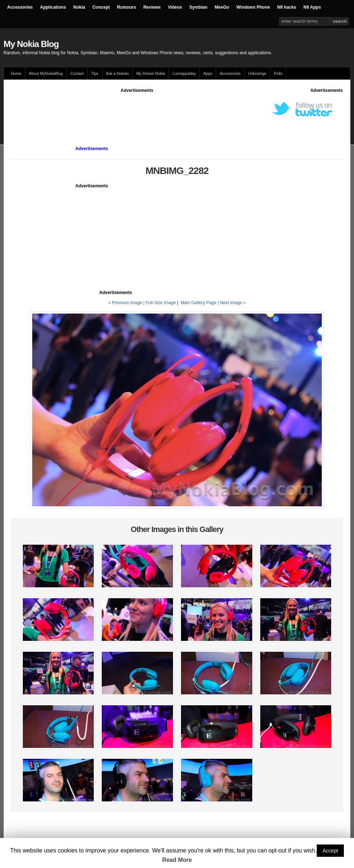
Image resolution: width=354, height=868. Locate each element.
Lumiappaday (184, 73)
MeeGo (222, 7)
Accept (330, 851)
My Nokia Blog (31, 44)
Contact (77, 73)
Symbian (198, 7)
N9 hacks (287, 7)
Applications (53, 7)
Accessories (20, 7)
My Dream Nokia (151, 73)
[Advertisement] (143, 110)
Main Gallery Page (199, 303)
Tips (95, 73)
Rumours (127, 7)
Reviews (152, 7)
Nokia (79, 7)
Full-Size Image (161, 303)
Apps (208, 73)
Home (16, 73)
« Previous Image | (127, 303)
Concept (101, 7)
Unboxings (257, 73)
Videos (175, 7)
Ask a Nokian (117, 73)
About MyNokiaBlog (46, 73)
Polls (278, 73)
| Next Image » (232, 303)
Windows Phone (253, 7)
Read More (177, 860)
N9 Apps (312, 7)
